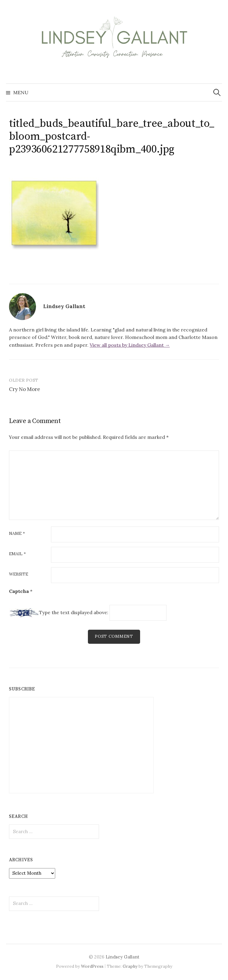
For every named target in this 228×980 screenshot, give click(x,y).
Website (19, 574)
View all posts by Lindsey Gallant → (130, 345)
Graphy (130, 966)
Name (17, 534)
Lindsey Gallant (123, 957)
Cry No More (25, 389)
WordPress (92, 966)
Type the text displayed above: (74, 612)
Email (17, 554)
